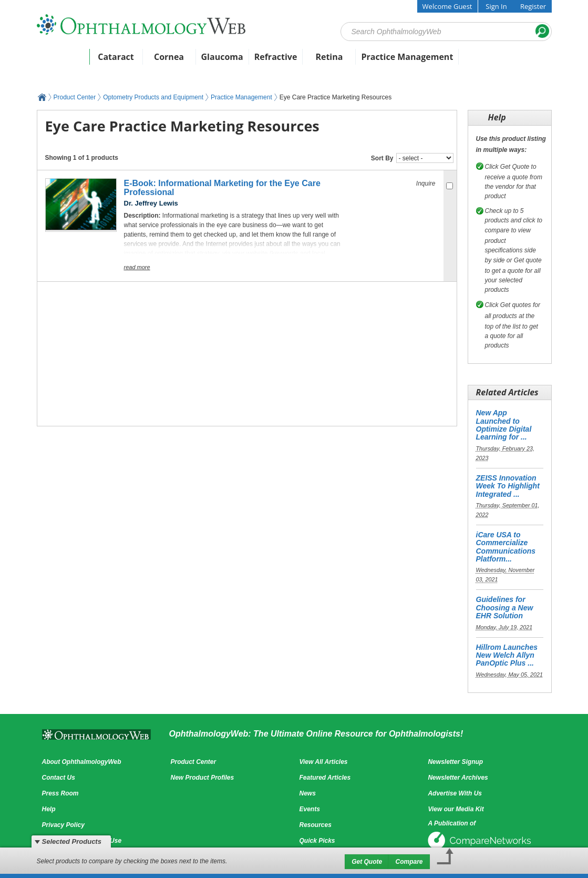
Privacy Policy (63, 825)
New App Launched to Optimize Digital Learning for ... (504, 425)
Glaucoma (222, 57)
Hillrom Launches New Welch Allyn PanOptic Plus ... (507, 655)
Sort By (382, 158)
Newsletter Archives (458, 778)
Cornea (169, 57)
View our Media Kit (456, 809)
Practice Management (407, 57)
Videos (331, 72)
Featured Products (269, 72)
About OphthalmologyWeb (82, 762)
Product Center (192, 72)
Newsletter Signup (455, 762)
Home (63, 57)
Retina (329, 57)
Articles (134, 72)
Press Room (60, 793)
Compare (409, 862)
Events (92, 72)
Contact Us (59, 778)
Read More (137, 267)
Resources (315, 825)
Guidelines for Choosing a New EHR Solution (505, 608)
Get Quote (367, 862)
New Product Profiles (202, 778)
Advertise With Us (455, 793)
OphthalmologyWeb (42, 97)
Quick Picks (317, 841)
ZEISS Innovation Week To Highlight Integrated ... (508, 486)
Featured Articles (325, 778)
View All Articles (323, 762)
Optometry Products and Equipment (153, 97)
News (55, 72)
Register (533, 6)
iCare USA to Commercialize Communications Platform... (506, 547)
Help (49, 809)
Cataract (116, 57)
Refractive (276, 57)
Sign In (496, 6)
